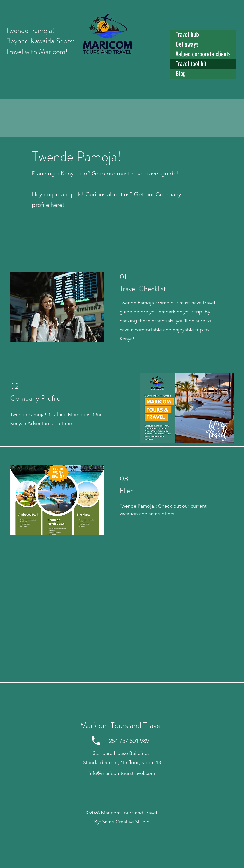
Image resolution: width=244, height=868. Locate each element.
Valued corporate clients (203, 54)
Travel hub (187, 35)
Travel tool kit (191, 64)
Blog (181, 74)
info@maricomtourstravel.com (122, 773)
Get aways (187, 44)
